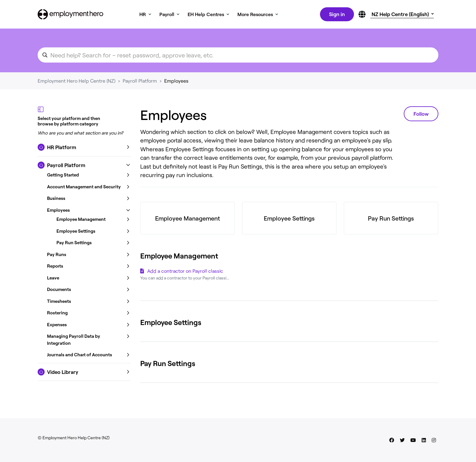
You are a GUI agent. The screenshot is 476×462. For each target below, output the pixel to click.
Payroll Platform (140, 82)
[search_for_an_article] (238, 56)
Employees (176, 82)
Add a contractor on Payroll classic (185, 272)
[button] (84, 149)
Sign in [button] (336, 15)
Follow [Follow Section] (421, 115)
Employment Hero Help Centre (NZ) (76, 82)
